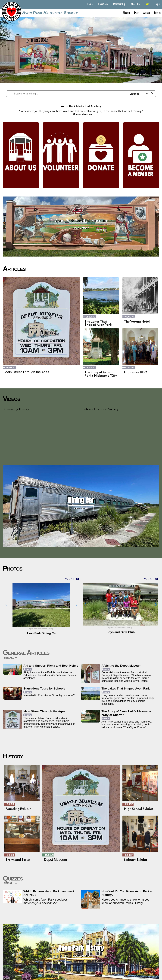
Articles (147, 13)
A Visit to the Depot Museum (121, 666)
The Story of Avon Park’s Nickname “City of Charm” (101, 375)
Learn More (81, 228)
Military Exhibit (136, 860)
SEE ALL (11, 658)
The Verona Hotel (137, 321)
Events (137, 13)
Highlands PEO (136, 372)
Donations (103, 4)
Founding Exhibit (18, 809)
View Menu (81, 508)
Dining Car (81, 500)
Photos (157, 13)
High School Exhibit (139, 809)
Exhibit (10, 804)
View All (70, 579)
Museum (126, 13)
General (10, 368)
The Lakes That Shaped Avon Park (98, 323)
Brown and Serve (18, 860)
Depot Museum (55, 860)
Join (147, 4)
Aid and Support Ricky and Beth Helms (51, 666)
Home (90, 4)
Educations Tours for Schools (44, 688)
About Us (135, 4)
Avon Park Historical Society (50, 13)
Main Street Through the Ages (27, 372)
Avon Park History (81, 948)
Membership (119, 4)
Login (157, 4)
